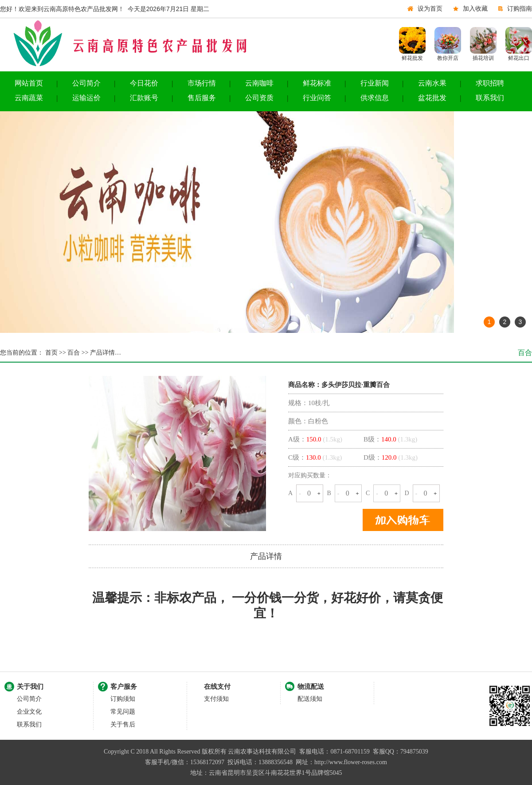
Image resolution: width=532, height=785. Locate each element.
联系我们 (490, 98)
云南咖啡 (259, 83)
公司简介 (86, 83)
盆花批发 (432, 98)
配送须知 (310, 699)
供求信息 (375, 98)
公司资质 (259, 98)
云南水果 (432, 83)
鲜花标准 (317, 83)
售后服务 (202, 98)
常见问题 (123, 712)
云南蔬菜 (29, 98)
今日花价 (144, 83)
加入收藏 (475, 9)
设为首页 (430, 9)
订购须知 (123, 699)
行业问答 (317, 98)
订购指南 (520, 9)
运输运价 (86, 98)
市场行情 (202, 83)
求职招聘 (490, 83)
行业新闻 (375, 83)
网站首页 (29, 83)
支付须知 (216, 699)
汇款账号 (144, 98)
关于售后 (123, 724)
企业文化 (29, 712)
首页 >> (55, 353)
